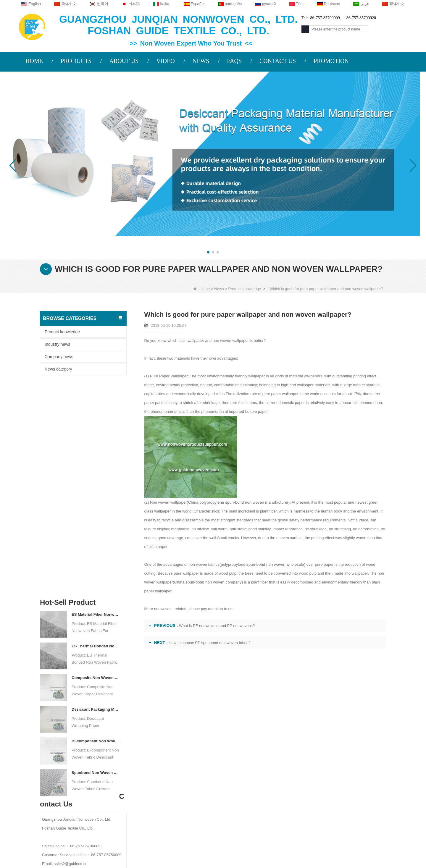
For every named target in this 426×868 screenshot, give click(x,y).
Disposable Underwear (260, 772)
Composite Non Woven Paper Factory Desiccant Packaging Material (95, 467)
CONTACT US (278, 61)
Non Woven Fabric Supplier (195, 845)
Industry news (57, 344)
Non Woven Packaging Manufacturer (354, 845)
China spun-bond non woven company (207, 582)
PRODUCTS (76, 61)
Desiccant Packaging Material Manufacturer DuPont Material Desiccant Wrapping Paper (95, 498)
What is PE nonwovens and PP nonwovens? (217, 626)
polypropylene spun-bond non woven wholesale (261, 564)
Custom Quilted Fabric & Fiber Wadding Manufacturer (103, 845)
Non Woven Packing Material (266, 795)
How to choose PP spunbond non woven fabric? (210, 643)
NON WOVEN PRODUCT (263, 818)
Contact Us (86, 760)
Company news (59, 357)
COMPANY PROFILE (92, 749)
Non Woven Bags (255, 811)
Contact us (151, 735)
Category (259, 735)
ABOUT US (124, 61)
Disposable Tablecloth (259, 764)
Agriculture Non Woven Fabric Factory (269, 845)
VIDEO (165, 61)
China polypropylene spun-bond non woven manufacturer (237, 502)
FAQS (234, 61)
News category (58, 369)
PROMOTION (331, 61)
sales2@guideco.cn (158, 785)
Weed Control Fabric (258, 780)
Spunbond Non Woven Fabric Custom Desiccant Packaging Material (95, 561)
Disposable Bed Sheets (261, 803)
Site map (82, 783)
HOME (34, 61)
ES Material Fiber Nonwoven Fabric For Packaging (95, 403)
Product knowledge (245, 289)
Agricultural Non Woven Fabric (267, 757)
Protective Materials (257, 749)
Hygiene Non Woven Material (266, 788)
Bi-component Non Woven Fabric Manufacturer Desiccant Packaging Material (95, 530)
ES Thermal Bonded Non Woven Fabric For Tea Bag (95, 435)
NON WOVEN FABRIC (260, 826)
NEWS (201, 61)
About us (84, 735)
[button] (208, 252)
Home (202, 289)
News (219, 289)
